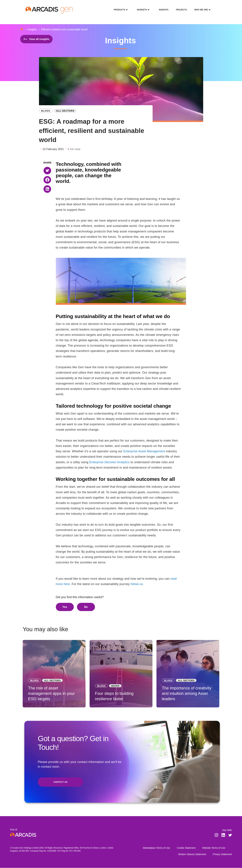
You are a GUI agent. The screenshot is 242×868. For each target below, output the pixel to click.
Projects (180, 7)
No (86, 607)
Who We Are (200, 7)
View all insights (37, 39)
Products (118, 7)
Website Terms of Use (214, 848)
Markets (141, 7)
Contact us (60, 782)
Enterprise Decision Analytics (109, 462)
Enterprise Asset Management (144, 451)
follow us (137, 584)
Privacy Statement (222, 854)
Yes (65, 607)
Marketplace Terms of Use (156, 848)
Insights (162, 7)
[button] (47, 171)
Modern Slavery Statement (192, 854)
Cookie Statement (186, 848)
